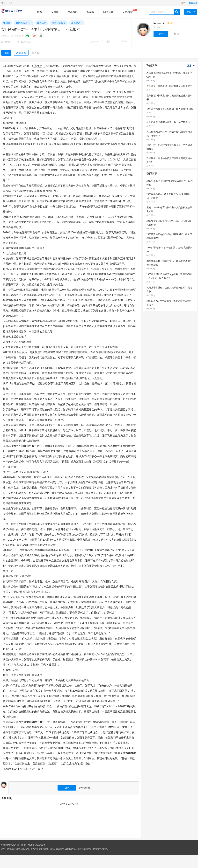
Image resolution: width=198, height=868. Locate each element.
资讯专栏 (73, 12)
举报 (37, 53)
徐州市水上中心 (24, 23)
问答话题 (109, 12)
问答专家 (128, 11)
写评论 (21, 53)
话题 (10, 3)
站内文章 (6, 42)
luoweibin (163, 23)
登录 (183, 3)
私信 (176, 34)
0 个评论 (151, 81)
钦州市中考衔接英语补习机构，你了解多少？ (169, 122)
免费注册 (193, 3)
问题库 (55, 12)
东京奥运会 (77, 23)
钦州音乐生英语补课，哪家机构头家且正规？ (169, 86)
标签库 (91, 12)
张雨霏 (7, 23)
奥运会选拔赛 (59, 23)
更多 (191, 66)
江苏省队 (42, 23)
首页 (3, 3)
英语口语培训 (24, 42)
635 (94, 42)
